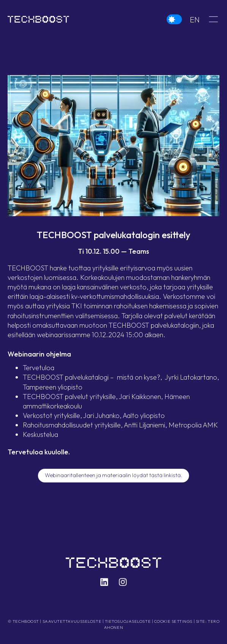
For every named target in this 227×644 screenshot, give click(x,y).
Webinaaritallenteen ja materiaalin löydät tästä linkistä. (114, 475)
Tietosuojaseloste (128, 621)
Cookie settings (173, 621)
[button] (213, 19)
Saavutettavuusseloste (72, 621)
